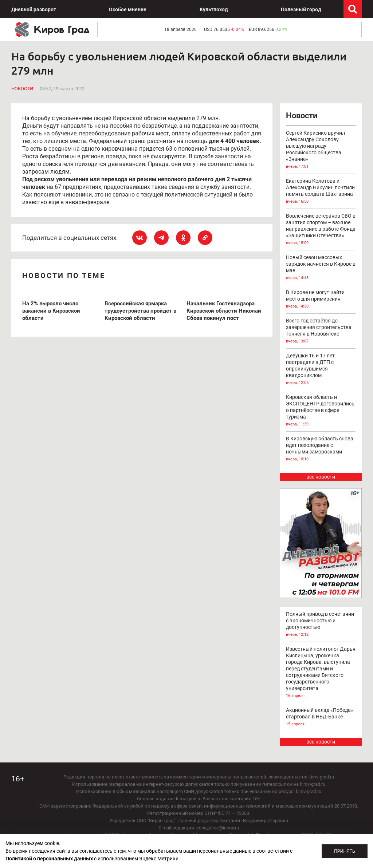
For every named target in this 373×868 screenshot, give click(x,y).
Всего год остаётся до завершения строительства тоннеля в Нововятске (321, 331)
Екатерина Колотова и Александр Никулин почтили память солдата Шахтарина (321, 191)
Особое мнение (128, 9)
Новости (22, 89)
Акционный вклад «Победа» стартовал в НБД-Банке (321, 717)
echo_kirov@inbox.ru (218, 828)
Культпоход (214, 9)
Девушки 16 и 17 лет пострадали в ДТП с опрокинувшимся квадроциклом (321, 369)
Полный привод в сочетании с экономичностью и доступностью (321, 625)
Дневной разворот (34, 9)
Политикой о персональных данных (49, 859)
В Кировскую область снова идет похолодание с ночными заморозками (321, 449)
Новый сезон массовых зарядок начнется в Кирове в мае (321, 268)
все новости (321, 477)
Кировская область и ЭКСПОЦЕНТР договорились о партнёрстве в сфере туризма (321, 411)
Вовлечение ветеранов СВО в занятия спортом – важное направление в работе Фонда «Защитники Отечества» (321, 230)
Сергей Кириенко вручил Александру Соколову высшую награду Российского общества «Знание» (321, 150)
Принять (345, 851)
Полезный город (301, 9)
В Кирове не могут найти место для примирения (321, 300)
